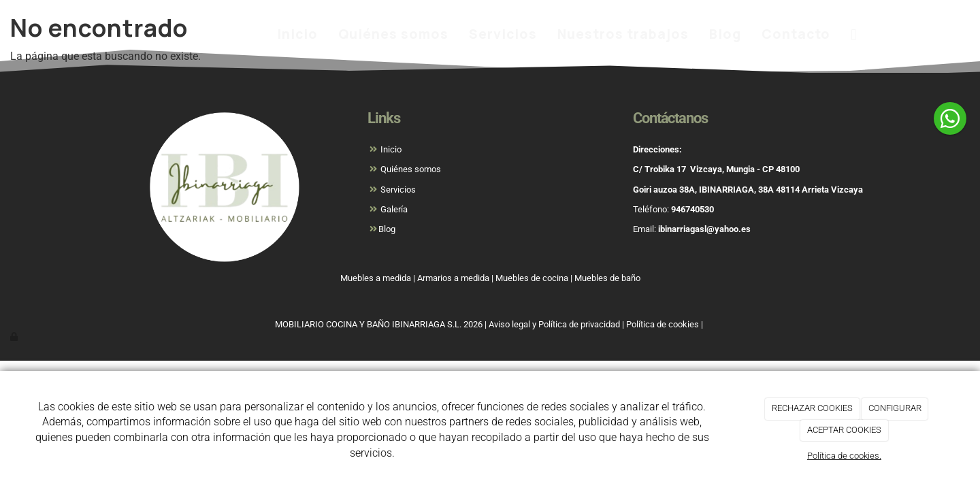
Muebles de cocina (532, 278)
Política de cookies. (844, 456)
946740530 (692, 209)
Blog (725, 34)
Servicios (503, 34)
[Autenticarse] (15, 337)
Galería (393, 209)
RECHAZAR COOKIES (812, 408)
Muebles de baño (607, 278)
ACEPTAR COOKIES (844, 430)
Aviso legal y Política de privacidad (554, 324)
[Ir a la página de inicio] (99, 34)
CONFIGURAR (895, 408)
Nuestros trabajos (623, 34)
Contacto (796, 34)
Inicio (297, 34)
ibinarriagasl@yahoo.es (704, 229)
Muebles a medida (376, 278)
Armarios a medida (453, 278)
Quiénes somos (393, 34)
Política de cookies (663, 324)
